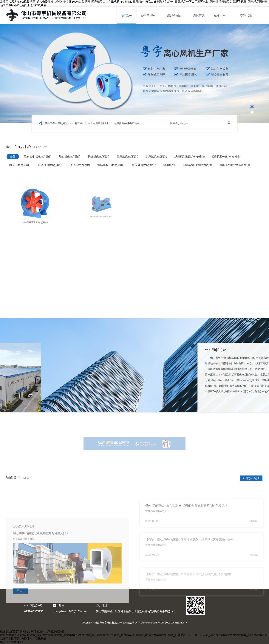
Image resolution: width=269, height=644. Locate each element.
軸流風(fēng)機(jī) (20, 165)
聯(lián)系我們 (249, 15)
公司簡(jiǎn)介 (150, 15)
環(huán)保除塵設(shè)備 (235, 165)
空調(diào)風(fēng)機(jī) (226, 157)
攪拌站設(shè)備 (80, 165)
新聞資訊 (199, 15)
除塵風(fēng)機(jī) (156, 157)
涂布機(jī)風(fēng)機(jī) (38, 157)
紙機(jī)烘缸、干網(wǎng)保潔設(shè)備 (188, 165)
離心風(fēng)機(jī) (70, 157)
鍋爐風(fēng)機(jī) (99, 157)
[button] (252, 101)
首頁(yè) (126, 15)
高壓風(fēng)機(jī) (127, 157)
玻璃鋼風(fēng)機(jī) (50, 165)
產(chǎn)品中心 (177, 15)
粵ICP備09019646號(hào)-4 (173, 623)
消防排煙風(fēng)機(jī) (111, 165)
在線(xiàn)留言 (223, 15)
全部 (13, 157)
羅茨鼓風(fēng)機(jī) (144, 165)
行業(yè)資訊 (251, 478)
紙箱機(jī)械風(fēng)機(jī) (190, 157)
